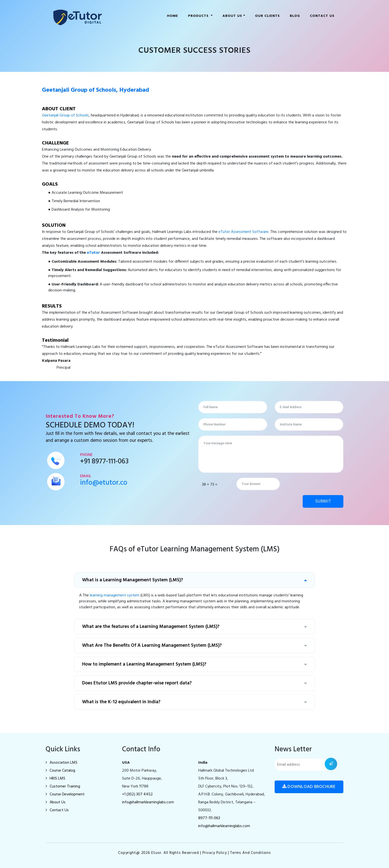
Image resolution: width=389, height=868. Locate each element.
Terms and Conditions (250, 853)
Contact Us (322, 16)
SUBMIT (323, 501)
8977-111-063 (209, 818)
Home (174, 15)
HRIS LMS (55, 779)
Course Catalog (60, 771)
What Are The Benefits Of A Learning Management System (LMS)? (194, 645)
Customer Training (63, 786)
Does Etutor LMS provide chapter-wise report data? (194, 683)
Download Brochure (309, 787)
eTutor (93, 253)
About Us (56, 802)
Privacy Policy (215, 853)
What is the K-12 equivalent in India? (194, 702)
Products (199, 16)
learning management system (115, 595)
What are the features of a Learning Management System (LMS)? (194, 627)
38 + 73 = (210, 485)
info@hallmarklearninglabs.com (148, 802)
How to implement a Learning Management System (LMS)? (194, 664)
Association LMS (62, 763)
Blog (295, 16)
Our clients (267, 16)
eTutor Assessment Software (243, 232)
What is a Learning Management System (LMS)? (194, 580)
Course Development (65, 794)
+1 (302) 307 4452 (137, 794)
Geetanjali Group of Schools (65, 115)
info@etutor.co (104, 483)
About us (232, 16)
